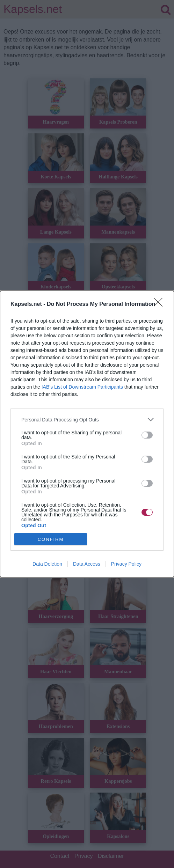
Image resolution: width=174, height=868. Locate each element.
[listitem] (87, 420)
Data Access (87, 564)
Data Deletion (47, 564)
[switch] (147, 435)
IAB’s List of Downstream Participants (82, 387)
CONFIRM (51, 539)
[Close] (160, 304)
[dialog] (87, 434)
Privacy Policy (126, 564)
